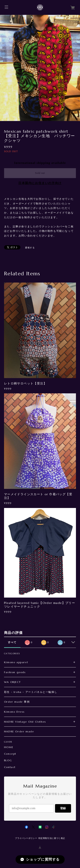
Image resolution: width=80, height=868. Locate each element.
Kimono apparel (16, 662)
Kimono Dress (14, 712)
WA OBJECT (12, 682)
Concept (10, 754)
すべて (12, 642)
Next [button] (76, 68)
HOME (9, 747)
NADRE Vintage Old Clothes (25, 722)
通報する (30, 248)
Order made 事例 (17, 702)
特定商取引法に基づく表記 (52, 838)
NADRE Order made (19, 731)
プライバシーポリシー (26, 838)
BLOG (8, 760)
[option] (40, 68)
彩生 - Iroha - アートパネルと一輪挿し (31, 692)
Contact (10, 767)
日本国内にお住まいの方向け (40, 183)
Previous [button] (4, 68)
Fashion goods (15, 672)
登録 (63, 808)
